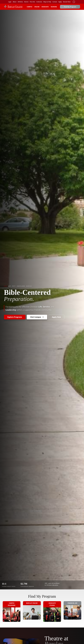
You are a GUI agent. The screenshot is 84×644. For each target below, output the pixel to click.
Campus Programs (12, 604)
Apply (60, 2)
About (15, 2)
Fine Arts (32, 2)
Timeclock (74, 2)
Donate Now (67, 2)
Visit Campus (37, 317)
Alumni (26, 2)
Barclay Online (32, 603)
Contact (55, 2)
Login (10, 2)
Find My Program (70, 7)
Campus (29, 7)
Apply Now (56, 317)
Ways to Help (47, 2)
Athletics (20, 2)
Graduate (45, 7)
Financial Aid (72, 603)
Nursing (54, 7)
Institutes (39, 2)
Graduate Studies (52, 604)
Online (37, 7)
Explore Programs (15, 317)
